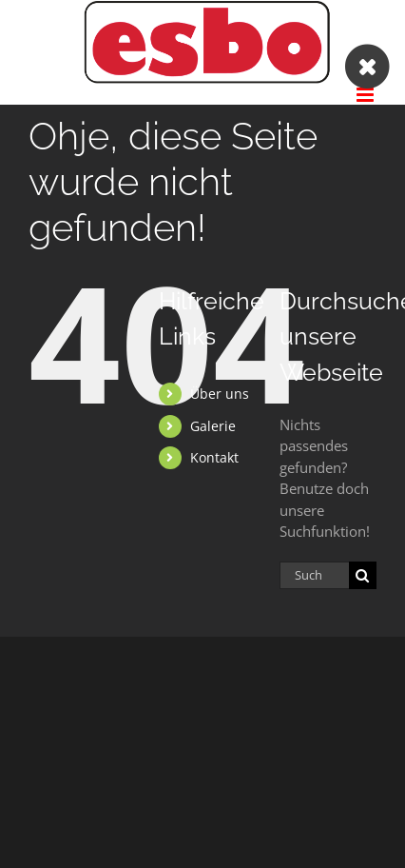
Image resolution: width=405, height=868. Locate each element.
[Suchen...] (314, 575)
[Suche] (363, 575)
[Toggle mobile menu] (366, 95)
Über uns (220, 394)
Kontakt (214, 457)
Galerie (213, 426)
